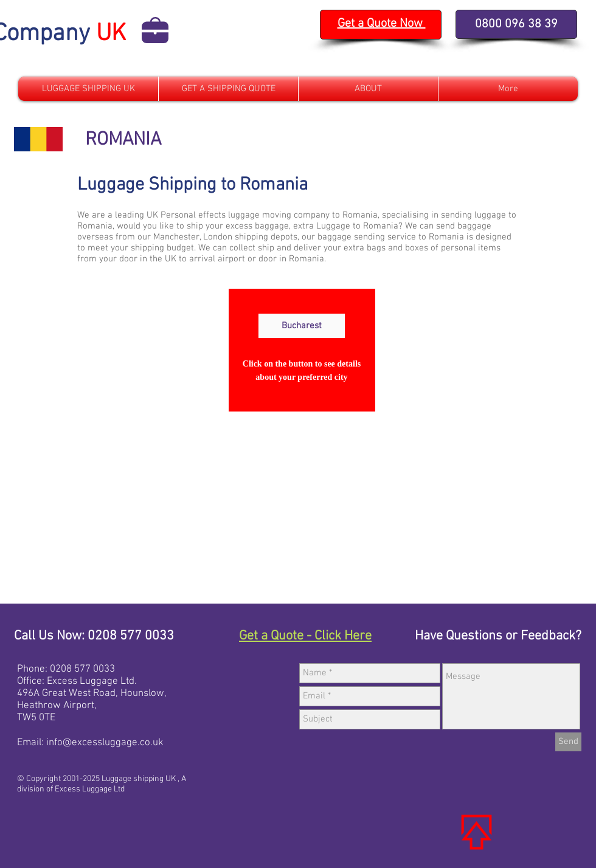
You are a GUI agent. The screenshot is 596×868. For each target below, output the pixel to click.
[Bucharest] (302, 326)
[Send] (568, 742)
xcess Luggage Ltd (93, 681)
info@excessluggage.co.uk (105, 743)
